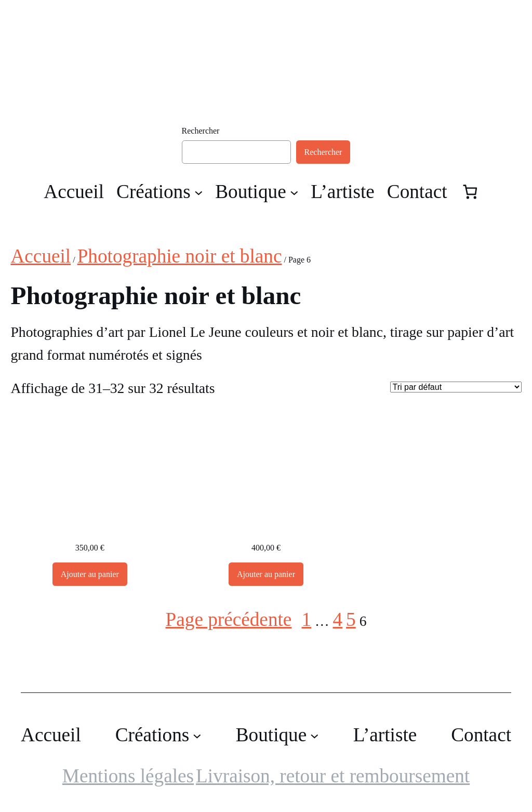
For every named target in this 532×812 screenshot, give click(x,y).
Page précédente (229, 619)
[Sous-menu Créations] (199, 192)
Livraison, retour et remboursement (333, 776)
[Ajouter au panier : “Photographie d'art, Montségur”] (90, 574)
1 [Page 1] (307, 619)
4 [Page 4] (338, 619)
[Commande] (456, 387)
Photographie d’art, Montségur (90, 527)
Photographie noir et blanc (180, 256)
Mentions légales (128, 776)
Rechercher (201, 131)
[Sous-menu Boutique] (294, 192)
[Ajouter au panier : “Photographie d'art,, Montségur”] (266, 574)
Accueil (41, 256)
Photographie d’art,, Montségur (266, 527)
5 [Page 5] (351, 619)
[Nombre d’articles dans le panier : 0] (470, 192)
